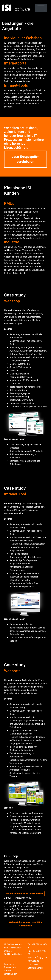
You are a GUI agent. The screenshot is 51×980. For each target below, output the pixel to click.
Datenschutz (10, 967)
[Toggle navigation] (41, 8)
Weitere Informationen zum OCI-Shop (24, 894)
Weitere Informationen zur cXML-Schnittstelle (25, 924)
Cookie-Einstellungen (11, 972)
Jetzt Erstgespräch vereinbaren (26, 159)
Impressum (10, 964)
